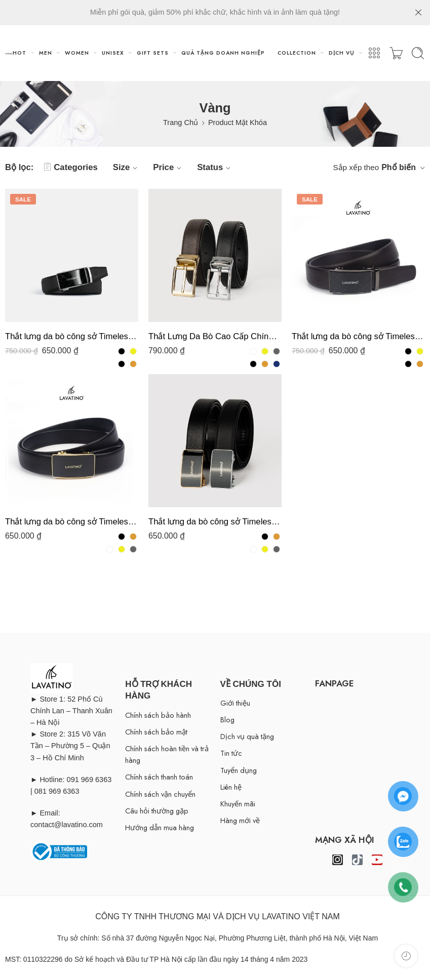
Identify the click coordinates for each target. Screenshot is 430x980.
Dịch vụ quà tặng (247, 736)
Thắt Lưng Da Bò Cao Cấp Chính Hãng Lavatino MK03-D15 (215, 336)
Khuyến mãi (238, 804)
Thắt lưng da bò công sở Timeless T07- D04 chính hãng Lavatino (72, 522)
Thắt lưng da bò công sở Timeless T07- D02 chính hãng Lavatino (215, 522)
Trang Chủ (181, 123)
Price (169, 167)
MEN (46, 53)
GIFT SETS (153, 53)
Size (127, 167)
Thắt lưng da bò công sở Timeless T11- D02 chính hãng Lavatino (72, 336)
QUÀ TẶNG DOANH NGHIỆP (223, 53)
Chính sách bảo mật (156, 732)
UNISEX (113, 53)
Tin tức (231, 753)
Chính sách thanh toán (159, 777)
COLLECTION (297, 53)
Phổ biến (399, 167)
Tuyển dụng (239, 770)
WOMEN (77, 53)
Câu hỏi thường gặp (157, 811)
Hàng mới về (240, 820)
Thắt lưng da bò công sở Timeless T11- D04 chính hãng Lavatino (358, 336)
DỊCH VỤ (342, 53)
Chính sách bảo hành (158, 715)
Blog (227, 720)
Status (215, 167)
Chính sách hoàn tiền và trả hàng (167, 754)
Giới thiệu (235, 703)
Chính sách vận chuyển (160, 794)
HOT (19, 53)
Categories (71, 167)
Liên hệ (231, 787)
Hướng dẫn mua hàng (160, 827)
